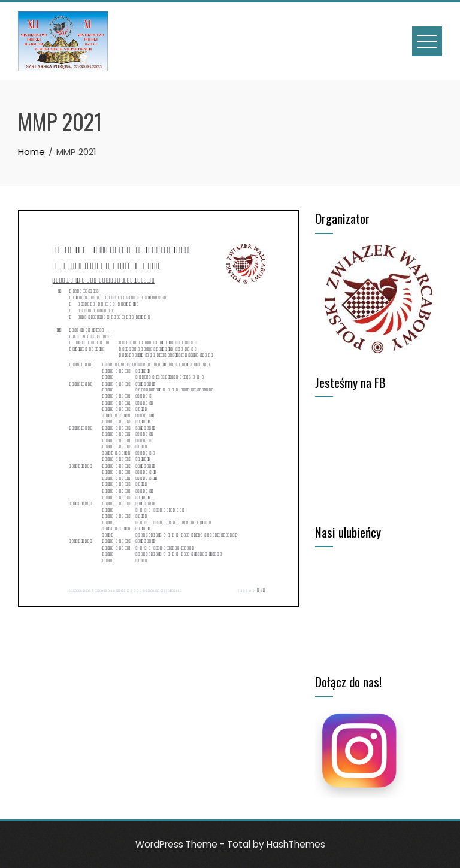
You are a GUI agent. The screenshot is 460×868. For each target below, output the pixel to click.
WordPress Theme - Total (193, 844)
